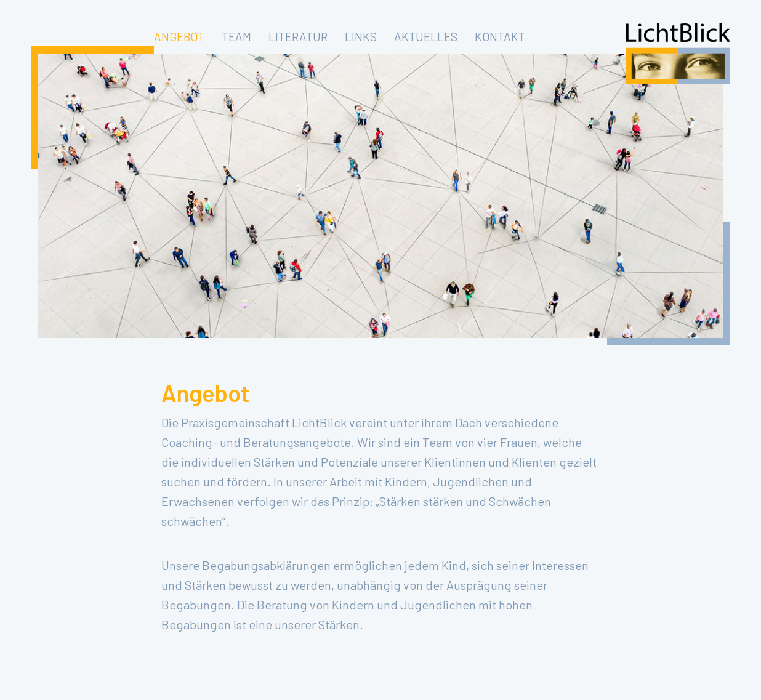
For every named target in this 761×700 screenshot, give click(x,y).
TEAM (236, 37)
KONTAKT (500, 37)
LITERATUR (298, 37)
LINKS (361, 37)
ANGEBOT (179, 37)
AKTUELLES (426, 37)
